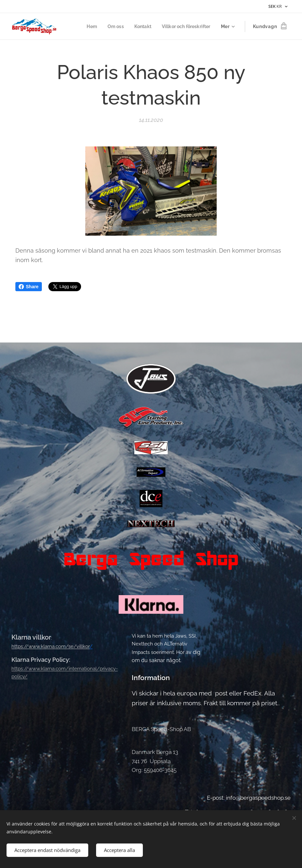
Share (29, 287)
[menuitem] (87, 26)
